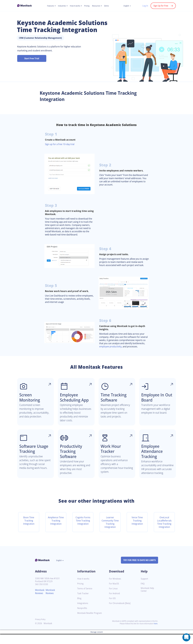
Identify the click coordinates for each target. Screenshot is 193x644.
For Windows (115, 589)
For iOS (113, 609)
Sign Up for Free (160, 6)
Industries (61, 6)
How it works (75, 6)
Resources (97, 6)
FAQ (143, 594)
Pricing (87, 6)
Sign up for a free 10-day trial (61, 144)
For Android (115, 604)
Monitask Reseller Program (91, 623)
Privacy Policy (41, 629)
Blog (79, 609)
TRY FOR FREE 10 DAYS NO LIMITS (138, 570)
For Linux (114, 599)
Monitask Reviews (40, 602)
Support (145, 589)
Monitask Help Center (148, 600)
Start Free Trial (32, 58)
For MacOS (114, 594)
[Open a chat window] (186, 637)
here (156, 634)
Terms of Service (85, 599)
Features (49, 6)
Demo (108, 6)
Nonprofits (83, 618)
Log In (144, 6)
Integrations (83, 613)
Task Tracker (83, 604)
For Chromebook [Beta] (121, 613)
